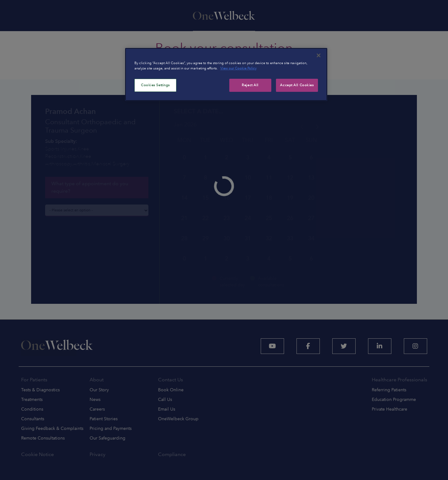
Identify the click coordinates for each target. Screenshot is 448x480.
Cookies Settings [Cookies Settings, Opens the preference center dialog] (155, 85)
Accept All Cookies (297, 85)
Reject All (250, 85)
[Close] (319, 55)
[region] (226, 74)
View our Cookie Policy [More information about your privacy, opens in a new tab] (238, 68)
